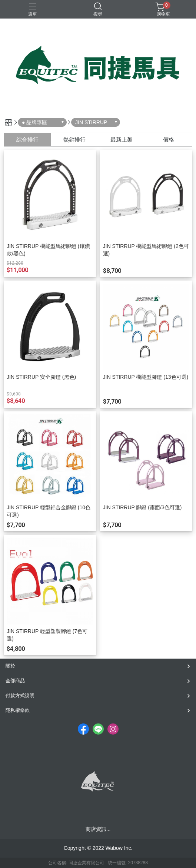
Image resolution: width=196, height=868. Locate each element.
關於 (10, 666)
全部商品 (15, 681)
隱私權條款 (18, 710)
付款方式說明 (20, 695)
